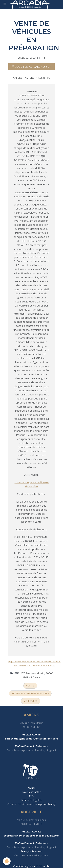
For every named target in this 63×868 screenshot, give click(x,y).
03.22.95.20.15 (32, 734)
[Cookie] (7, 861)
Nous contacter (32, 792)
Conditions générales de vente (32, 866)
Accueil (32, 788)
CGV (32, 796)
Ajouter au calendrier (32, 67)
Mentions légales (31, 800)
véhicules (31, 701)
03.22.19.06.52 (32, 831)
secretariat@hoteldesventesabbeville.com (32, 835)
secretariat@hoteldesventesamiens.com (32, 738)
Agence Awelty (47, 804)
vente (30, 686)
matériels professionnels (30, 693)
